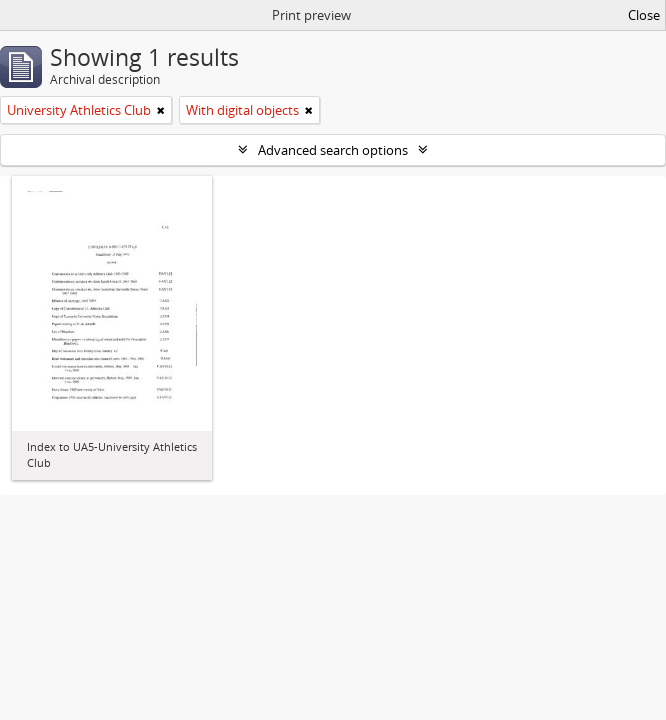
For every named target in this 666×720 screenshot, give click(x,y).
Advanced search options (333, 150)
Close (644, 15)
